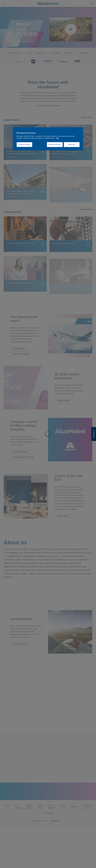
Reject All (72, 144)
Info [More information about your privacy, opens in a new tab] (57, 138)
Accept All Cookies (55, 144)
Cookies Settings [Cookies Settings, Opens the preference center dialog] (24, 144)
